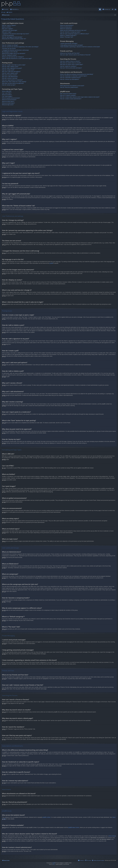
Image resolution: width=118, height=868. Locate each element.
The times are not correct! (9, 48)
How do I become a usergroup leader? (70, 32)
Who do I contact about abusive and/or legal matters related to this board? (80, 97)
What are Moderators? (66, 27)
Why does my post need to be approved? (13, 83)
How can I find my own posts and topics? (71, 68)
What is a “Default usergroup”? (68, 35)
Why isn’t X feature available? (68, 95)
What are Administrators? (67, 25)
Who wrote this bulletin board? (68, 94)
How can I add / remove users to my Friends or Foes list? (75, 55)
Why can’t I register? (8, 29)
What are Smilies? (7, 95)
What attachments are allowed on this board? (72, 86)
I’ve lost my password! (8, 35)
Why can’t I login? (7, 32)
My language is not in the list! (10, 52)
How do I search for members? (68, 66)
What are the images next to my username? (14, 53)
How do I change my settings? (10, 45)
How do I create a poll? (8, 70)
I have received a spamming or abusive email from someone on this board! (80, 47)
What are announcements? (9, 100)
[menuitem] (100, 9)
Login (4, 12)
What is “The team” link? (67, 37)
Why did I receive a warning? (10, 78)
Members (15, 9)
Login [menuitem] (113, 10)
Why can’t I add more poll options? (11, 72)
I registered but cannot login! (10, 30)
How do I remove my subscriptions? (70, 79)
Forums (6, 9)
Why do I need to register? (9, 25)
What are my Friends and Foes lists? (70, 53)
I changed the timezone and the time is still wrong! (15, 50)
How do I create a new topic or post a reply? (14, 65)
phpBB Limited (46, 817)
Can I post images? (7, 96)
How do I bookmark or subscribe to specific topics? (74, 76)
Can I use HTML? (7, 93)
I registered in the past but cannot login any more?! (16, 34)
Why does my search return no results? (71, 63)
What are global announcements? (11, 98)
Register (10, 12)
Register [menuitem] (116, 10)
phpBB (51, 263)
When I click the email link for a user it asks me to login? (17, 59)
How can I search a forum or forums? (70, 61)
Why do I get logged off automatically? (12, 37)
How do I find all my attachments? (69, 87)
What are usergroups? (66, 29)
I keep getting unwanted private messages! (71, 45)
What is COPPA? (7, 27)
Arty (54, 864)
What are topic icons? (8, 105)
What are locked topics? (8, 103)
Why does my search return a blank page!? (72, 64)
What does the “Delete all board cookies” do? (14, 39)
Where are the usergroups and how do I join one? (73, 30)
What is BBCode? (7, 91)
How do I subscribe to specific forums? (70, 78)
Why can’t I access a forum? (10, 75)
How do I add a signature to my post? (12, 68)
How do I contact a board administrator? (71, 99)
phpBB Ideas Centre (74, 827)
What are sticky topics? (8, 101)
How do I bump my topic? (9, 85)
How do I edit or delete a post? (10, 67)
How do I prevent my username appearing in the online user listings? (20, 47)
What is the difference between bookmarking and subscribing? (77, 74)
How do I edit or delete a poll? (10, 73)
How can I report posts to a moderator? (12, 80)
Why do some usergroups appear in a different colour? (75, 34)
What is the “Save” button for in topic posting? (14, 82)
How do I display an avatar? (9, 55)
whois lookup (112, 836)
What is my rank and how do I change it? (13, 57)
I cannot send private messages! (69, 43)
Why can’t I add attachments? (10, 77)
